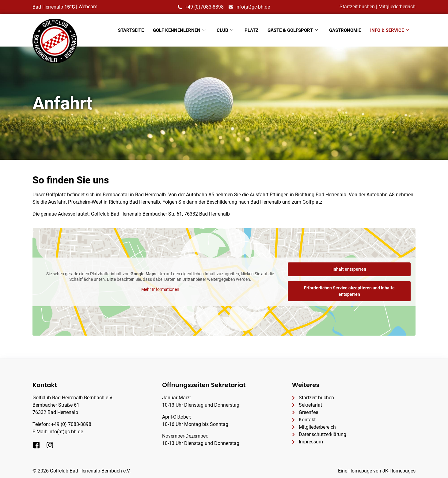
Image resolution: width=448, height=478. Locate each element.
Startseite (131, 30)
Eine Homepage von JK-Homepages (377, 471)
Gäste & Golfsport (293, 30)
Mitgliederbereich (397, 7)
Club (225, 30)
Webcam (88, 7)
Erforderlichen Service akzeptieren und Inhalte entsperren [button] (349, 291)
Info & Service (390, 30)
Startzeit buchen (357, 7)
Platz (251, 30)
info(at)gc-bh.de (66, 432)
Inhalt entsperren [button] (349, 269)
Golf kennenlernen (179, 30)
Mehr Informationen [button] (160, 289)
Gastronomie (345, 30)
